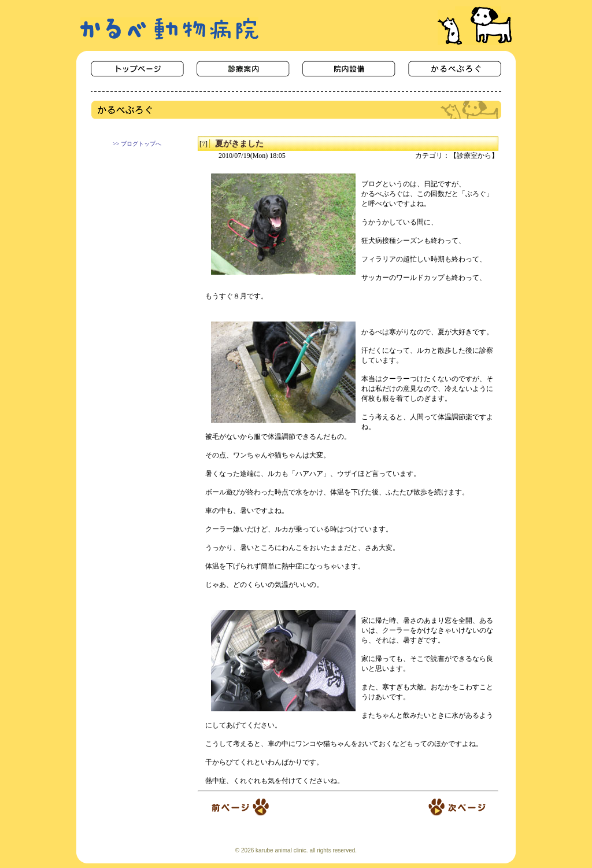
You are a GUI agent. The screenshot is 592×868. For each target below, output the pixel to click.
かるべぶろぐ (455, 69)
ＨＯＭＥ (137, 69)
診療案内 (243, 69)
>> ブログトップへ (137, 144)
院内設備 (349, 69)
